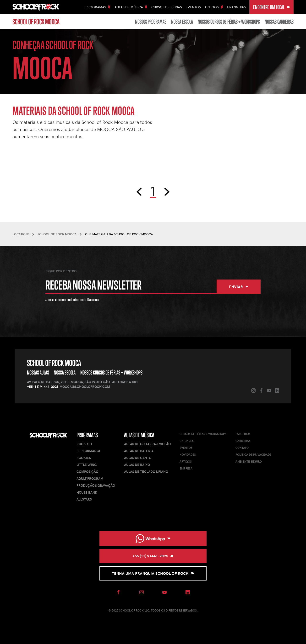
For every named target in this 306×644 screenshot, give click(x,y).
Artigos (186, 461)
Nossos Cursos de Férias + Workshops (229, 22)
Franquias (236, 7)
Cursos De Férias (167, 7)
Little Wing (87, 465)
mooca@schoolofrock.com (85, 387)
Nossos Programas (151, 22)
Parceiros (243, 434)
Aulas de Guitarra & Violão (147, 444)
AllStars (84, 499)
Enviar (239, 287)
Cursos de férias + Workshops (203, 434)
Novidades (188, 454)
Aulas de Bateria (139, 451)
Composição (87, 472)
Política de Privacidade (253, 454)
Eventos (193, 7)
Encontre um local (272, 7)
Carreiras (243, 441)
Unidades (187, 441)
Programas (87, 435)
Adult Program (90, 478)
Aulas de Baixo (137, 465)
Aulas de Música (139, 435)
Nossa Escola (182, 22)
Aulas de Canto (138, 458)
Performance (89, 451)
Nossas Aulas (38, 372)
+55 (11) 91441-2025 (43, 387)
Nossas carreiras (279, 22)
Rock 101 (84, 444)
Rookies (84, 458)
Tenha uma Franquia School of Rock (153, 573)
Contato (242, 448)
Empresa (186, 468)
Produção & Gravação (96, 485)
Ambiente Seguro (249, 461)
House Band (87, 492)
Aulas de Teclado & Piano (146, 472)
